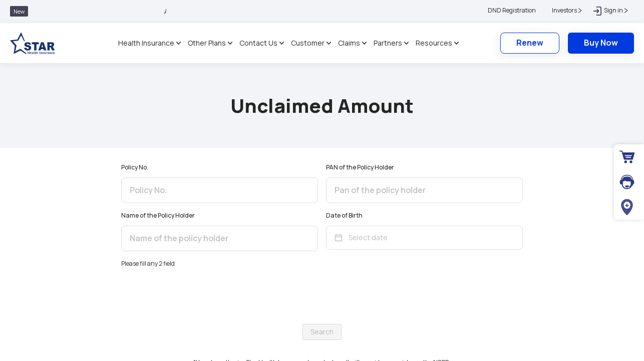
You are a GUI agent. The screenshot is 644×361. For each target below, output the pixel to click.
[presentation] (322, 296)
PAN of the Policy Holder (360, 167)
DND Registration (512, 10)
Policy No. (135, 167)
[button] (564, 11)
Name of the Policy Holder (158, 215)
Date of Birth (344, 215)
